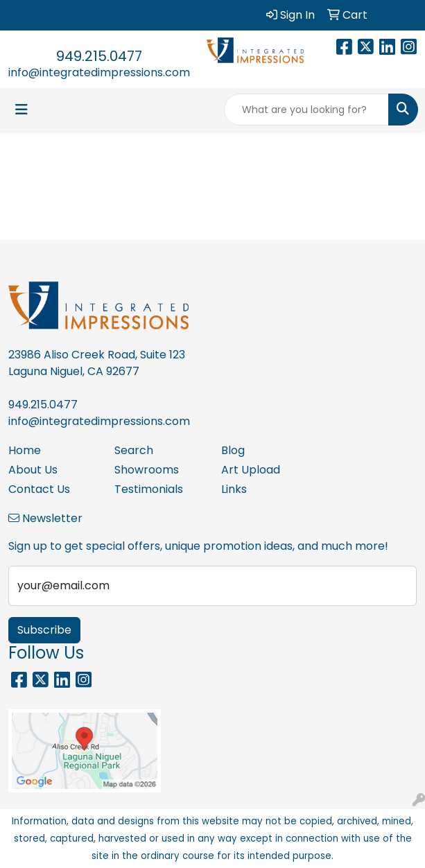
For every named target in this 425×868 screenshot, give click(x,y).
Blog (233, 450)
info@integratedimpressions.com (99, 72)
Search (134, 450)
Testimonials (149, 489)
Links (234, 489)
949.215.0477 (99, 56)
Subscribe (44, 630)
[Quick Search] (306, 110)
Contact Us (39, 489)
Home (25, 450)
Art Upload (251, 470)
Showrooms (147, 470)
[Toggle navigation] (21, 110)
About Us (33, 470)
